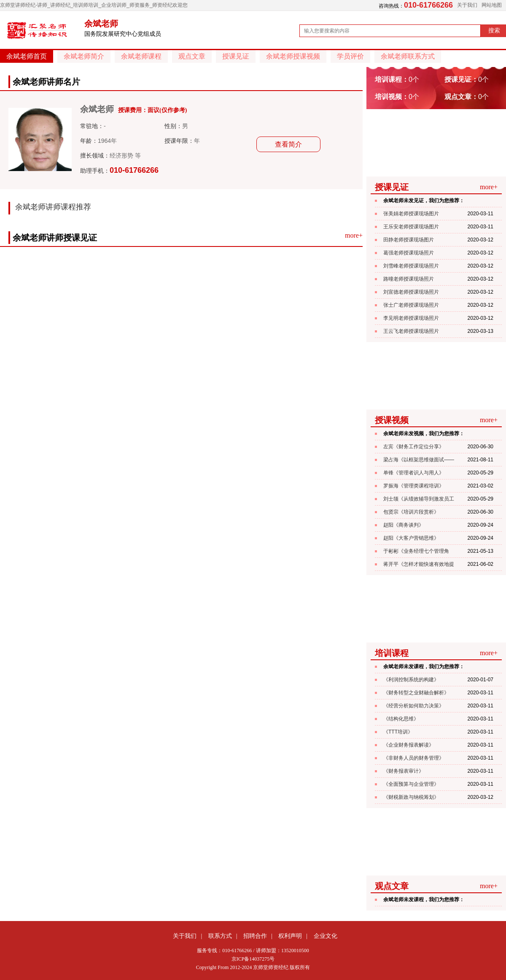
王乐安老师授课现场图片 (411, 227)
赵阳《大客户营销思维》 (411, 538)
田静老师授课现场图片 (409, 240)
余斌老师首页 (27, 56)
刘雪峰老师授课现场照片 (411, 266)
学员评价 (350, 56)
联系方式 (220, 936)
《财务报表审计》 (404, 771)
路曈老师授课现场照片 (409, 279)
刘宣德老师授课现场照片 (411, 292)
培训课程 (392, 653)
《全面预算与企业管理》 (411, 784)
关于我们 (467, 5)
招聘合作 (255, 936)
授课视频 (392, 420)
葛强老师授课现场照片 (409, 253)
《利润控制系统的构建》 (411, 680)
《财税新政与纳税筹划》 (411, 797)
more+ (354, 235)
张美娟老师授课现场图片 (411, 214)
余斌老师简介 (84, 56)
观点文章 (192, 56)
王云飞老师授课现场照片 (411, 331)
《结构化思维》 (401, 719)
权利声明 (290, 936)
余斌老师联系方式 (408, 56)
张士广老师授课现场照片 (411, 305)
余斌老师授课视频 (293, 56)
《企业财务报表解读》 (409, 745)
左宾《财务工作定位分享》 (414, 447)
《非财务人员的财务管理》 (414, 758)
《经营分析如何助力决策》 (414, 706)
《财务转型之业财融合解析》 (416, 693)
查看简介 (288, 144)
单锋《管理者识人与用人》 (414, 473)
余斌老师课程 (141, 56)
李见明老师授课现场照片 (411, 318)
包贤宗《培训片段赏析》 (411, 512)
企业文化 (326, 936)
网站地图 (492, 5)
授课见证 (236, 56)
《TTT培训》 (398, 732)
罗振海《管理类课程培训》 (414, 486)
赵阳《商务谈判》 (404, 525)
